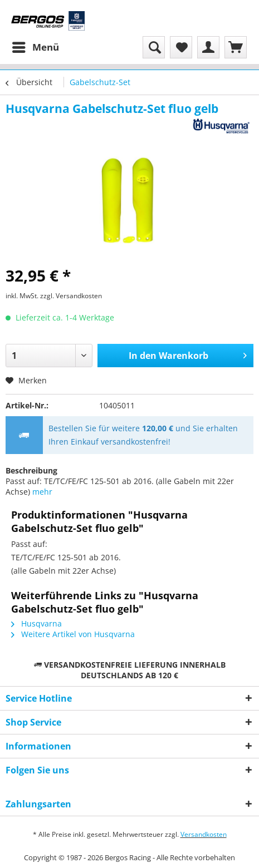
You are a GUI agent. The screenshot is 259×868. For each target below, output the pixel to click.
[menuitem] (35, 47)
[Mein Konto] (208, 47)
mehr (42, 492)
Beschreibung (31, 470)
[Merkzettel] (181, 47)
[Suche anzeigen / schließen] (154, 47)
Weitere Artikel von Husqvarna (73, 634)
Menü (36, 46)
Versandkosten (204, 834)
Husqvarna (36, 623)
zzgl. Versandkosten (71, 296)
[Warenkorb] (236, 47)
